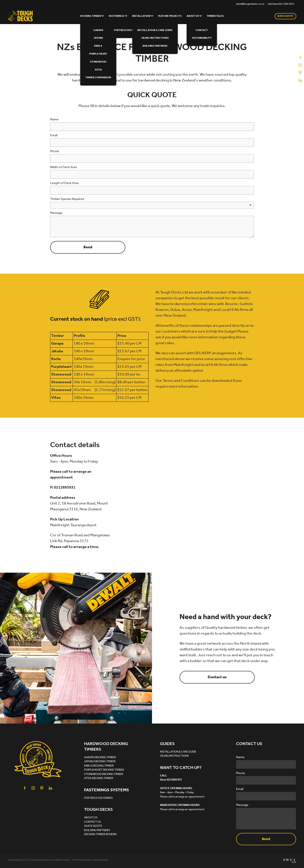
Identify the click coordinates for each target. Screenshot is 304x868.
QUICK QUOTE (285, 16)
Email (54, 136)
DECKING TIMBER (92, 16)
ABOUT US (194, 16)
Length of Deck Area (64, 183)
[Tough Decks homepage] (37, 16)
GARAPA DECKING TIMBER (100, 757)
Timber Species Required (67, 199)
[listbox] (152, 205)
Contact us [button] (217, 677)
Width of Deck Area (63, 167)
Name (54, 120)
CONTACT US (93, 822)
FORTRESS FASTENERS (98, 798)
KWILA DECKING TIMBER (99, 766)
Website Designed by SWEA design (50, 860)
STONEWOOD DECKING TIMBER (104, 774)
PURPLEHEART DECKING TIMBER (104, 770)
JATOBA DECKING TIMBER (100, 761)
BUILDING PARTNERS (97, 830)
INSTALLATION (143, 16)
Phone (55, 151)
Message (56, 213)
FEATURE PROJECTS (170, 16)
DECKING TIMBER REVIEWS (101, 834)
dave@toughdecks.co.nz (250, 4)
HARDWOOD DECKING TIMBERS (106, 747)
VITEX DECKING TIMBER (99, 778)
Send (88, 247)
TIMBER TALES (215, 16)
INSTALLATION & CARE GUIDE (178, 752)
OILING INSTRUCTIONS (174, 756)
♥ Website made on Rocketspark (90, 860)
